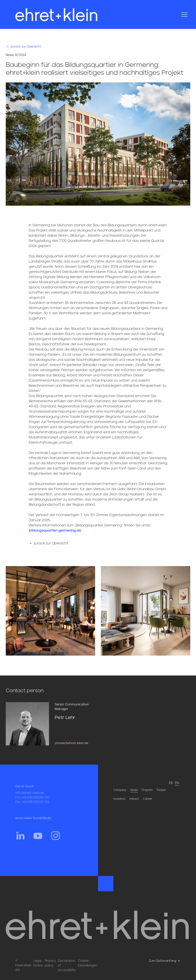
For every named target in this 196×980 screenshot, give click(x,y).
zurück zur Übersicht (24, 47)
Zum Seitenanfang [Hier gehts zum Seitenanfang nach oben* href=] (165, 961)
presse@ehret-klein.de (72, 743)
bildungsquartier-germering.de (55, 531)
